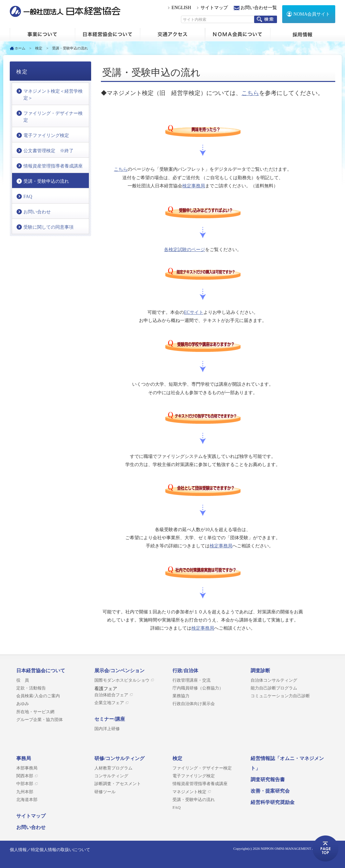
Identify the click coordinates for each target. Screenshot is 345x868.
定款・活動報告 (31, 688)
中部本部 (25, 784)
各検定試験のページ (185, 250)
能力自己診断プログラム (274, 688)
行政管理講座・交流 (192, 680)
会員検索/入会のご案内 (38, 696)
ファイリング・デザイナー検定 (53, 117)
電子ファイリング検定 (46, 135)
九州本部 (25, 792)
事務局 (24, 758)
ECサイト (194, 312)
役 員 (23, 680)
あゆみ (23, 704)
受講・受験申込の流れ (46, 181)
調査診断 (260, 671)
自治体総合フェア (111, 695)
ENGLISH (181, 8)
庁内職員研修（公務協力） (198, 688)
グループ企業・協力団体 (40, 720)
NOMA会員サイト (312, 14)
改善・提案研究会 (270, 791)
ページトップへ (325, 848)
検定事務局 (194, 186)
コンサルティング (111, 776)
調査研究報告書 (268, 780)
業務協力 (181, 696)
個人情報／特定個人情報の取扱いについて (50, 850)
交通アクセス (172, 34)
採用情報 (303, 34)
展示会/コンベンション (119, 671)
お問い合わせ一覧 (259, 8)
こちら (250, 93)
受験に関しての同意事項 (48, 227)
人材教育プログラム (113, 768)
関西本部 (25, 776)
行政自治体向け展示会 (194, 704)
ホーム (42, 34)
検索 (266, 19)
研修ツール (105, 792)
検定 (39, 48)
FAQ (28, 197)
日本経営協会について (107, 34)
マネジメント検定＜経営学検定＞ (53, 95)
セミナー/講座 (110, 719)
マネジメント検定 (189, 792)
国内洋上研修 (107, 729)
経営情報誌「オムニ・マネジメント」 (287, 763)
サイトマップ (214, 8)
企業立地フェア (109, 703)
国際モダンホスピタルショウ (122, 680)
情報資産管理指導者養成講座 (53, 166)
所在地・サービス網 (35, 712)
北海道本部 (27, 800)
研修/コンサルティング (119, 758)
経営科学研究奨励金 (273, 802)
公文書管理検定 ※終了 (48, 151)
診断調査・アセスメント (118, 784)
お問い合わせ (37, 212)
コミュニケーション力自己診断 (280, 696)
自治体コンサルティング (274, 680)
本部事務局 (27, 768)
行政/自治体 (185, 671)
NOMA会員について (238, 34)
